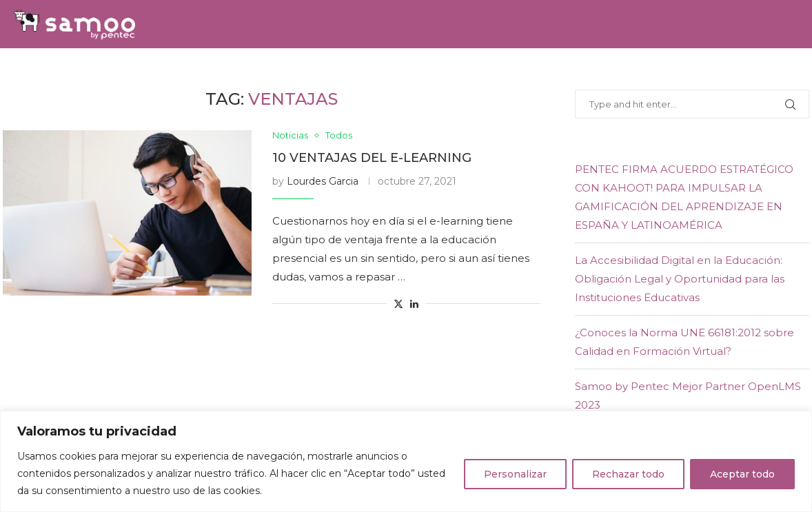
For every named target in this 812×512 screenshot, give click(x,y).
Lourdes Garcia (323, 181)
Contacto (687, 72)
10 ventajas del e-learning (372, 158)
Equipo (294, 72)
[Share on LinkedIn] (414, 304)
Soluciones (142, 72)
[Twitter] (763, 72)
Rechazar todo (628, 474)
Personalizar (515, 474)
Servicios (224, 72)
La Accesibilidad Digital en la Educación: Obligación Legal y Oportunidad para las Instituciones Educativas (680, 279)
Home (70, 72)
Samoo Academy (383, 72)
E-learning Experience (518, 72)
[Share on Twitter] (398, 304)
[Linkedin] (779, 72)
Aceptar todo (742, 474)
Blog (622, 72)
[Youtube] (794, 72)
